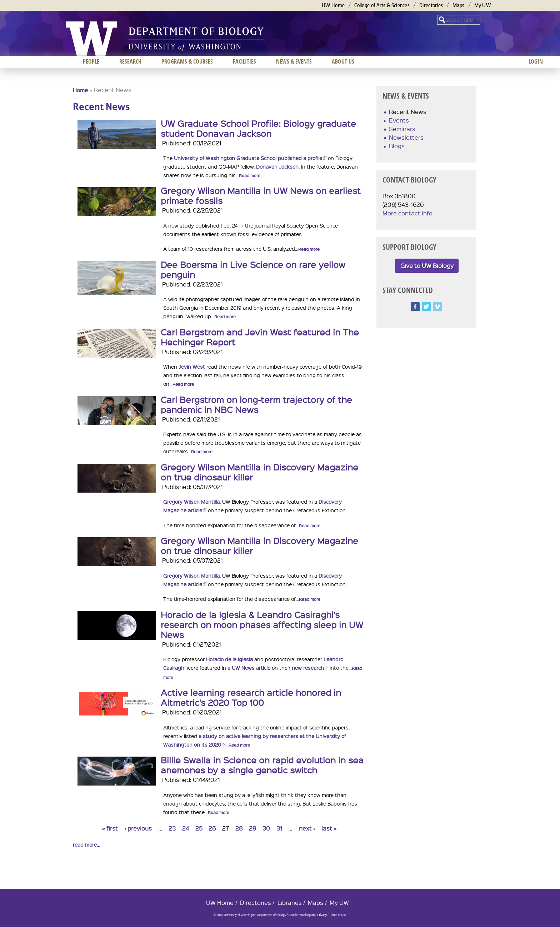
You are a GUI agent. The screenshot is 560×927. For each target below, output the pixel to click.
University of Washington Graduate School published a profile (250, 158)
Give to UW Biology (427, 266)
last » (329, 828)
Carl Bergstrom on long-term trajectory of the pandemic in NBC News (256, 404)
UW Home (333, 5)
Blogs (397, 146)
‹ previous (138, 828)
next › (307, 828)
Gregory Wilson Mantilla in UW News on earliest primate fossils (261, 195)
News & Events (294, 61)
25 (199, 828)
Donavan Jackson (277, 166)
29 (252, 828)
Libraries (290, 903)
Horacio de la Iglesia (229, 659)
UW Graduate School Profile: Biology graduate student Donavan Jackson (258, 128)
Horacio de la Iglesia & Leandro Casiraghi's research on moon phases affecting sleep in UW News (262, 624)
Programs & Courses (187, 61)
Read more (250, 176)
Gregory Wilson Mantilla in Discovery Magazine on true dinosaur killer (259, 472)
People (91, 61)
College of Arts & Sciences (382, 5)
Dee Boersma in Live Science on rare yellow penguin (253, 269)
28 (239, 828)
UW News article (251, 668)
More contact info (407, 213)
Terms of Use (338, 915)
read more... (86, 844)
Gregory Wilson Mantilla (191, 502)
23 (172, 828)
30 (266, 828)
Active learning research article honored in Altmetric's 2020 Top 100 (251, 697)
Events (399, 120)
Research (130, 61)
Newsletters (406, 137)
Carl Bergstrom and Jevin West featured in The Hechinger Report (260, 337)
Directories (431, 5)
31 (279, 828)
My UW (483, 5)
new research (310, 668)
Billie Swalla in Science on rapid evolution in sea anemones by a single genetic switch (262, 765)
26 (212, 828)
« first (110, 828)
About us (343, 61)
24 (186, 828)
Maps (458, 5)
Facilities (244, 61)
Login (536, 61)
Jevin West (192, 367)
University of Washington (91, 39)
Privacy (322, 915)
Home (80, 90)
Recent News (408, 112)
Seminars (402, 129)
